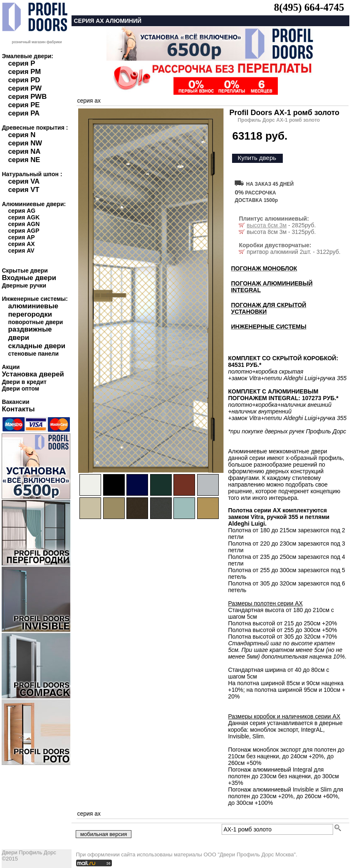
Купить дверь (257, 158)
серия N (22, 135)
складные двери (37, 346)
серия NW (25, 143)
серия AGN (24, 224)
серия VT (23, 190)
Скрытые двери (25, 270)
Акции (11, 367)
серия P (21, 63)
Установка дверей (33, 374)
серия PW (25, 88)
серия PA (24, 113)
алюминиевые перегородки (33, 310)
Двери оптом (20, 389)
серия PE (24, 105)
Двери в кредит (24, 382)
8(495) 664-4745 (309, 7)
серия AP (21, 237)
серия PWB (27, 97)
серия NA (24, 151)
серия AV (21, 251)
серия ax (89, 101)
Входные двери (29, 278)
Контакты (18, 409)
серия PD (24, 80)
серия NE (24, 160)
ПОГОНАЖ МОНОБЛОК (264, 268)
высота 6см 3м (267, 225)
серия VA (24, 181)
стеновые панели (33, 354)
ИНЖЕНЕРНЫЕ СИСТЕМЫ (268, 327)
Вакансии (15, 402)
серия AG (22, 211)
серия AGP (23, 231)
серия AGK (24, 217)
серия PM (24, 72)
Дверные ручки (24, 285)
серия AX (21, 244)
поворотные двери (35, 322)
